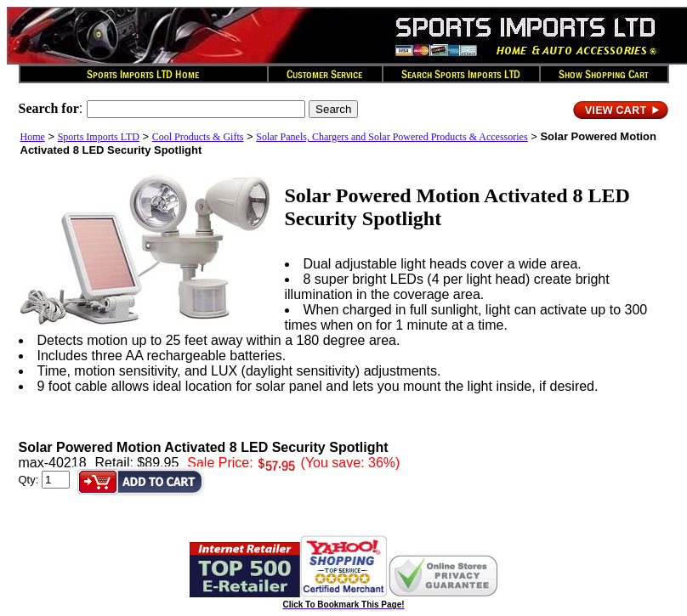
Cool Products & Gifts (198, 137)
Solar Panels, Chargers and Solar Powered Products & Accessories (392, 137)
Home (33, 137)
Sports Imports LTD (99, 137)
